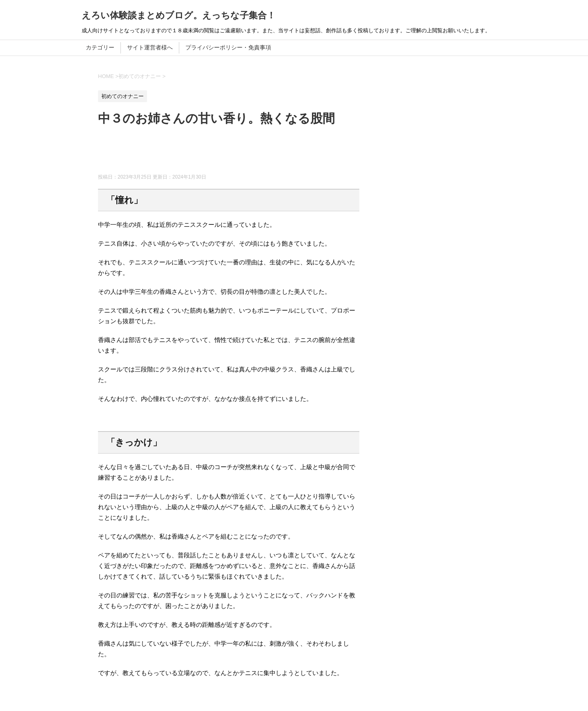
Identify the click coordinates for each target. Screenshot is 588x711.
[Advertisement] (247, 153)
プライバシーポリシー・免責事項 (228, 47)
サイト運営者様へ (150, 47)
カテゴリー (100, 47)
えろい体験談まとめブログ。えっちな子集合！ (179, 15)
